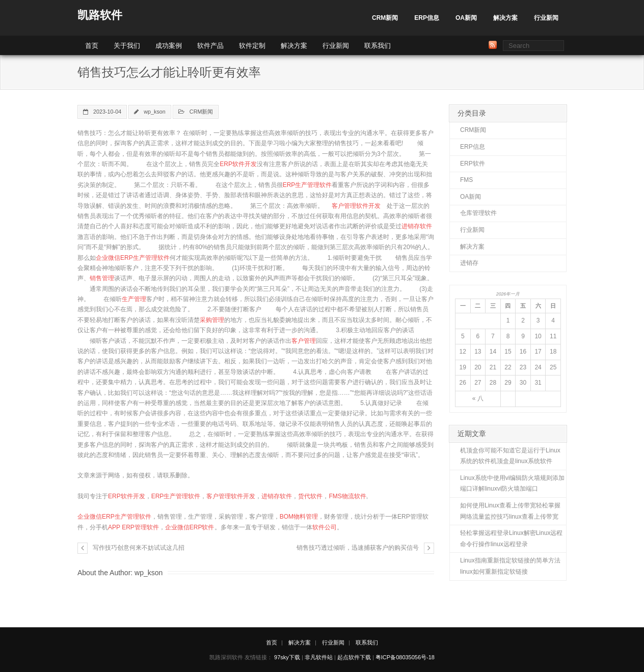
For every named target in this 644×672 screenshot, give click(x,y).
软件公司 (325, 527)
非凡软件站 (319, 657)
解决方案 (505, 18)
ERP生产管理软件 (307, 185)
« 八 (478, 398)
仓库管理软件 (478, 213)
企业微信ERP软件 (190, 527)
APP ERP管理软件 (133, 527)
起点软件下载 (354, 657)
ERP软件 (473, 164)
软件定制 (252, 46)
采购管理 (212, 320)
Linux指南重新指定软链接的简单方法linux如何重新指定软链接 (510, 566)
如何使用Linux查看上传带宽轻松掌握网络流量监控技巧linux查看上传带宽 (510, 511)
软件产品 (210, 46)
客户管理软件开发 (356, 206)
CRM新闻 (385, 18)
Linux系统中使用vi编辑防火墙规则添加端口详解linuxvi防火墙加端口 (512, 483)
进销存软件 (417, 226)
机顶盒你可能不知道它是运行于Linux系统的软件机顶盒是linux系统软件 (510, 456)
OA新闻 (466, 18)
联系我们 (378, 46)
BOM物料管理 (299, 517)
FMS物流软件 (347, 496)
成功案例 (169, 46)
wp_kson (155, 112)
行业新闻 (546, 18)
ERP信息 (427, 18)
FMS (466, 180)
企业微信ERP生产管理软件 (133, 258)
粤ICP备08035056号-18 (405, 657)
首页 (92, 46)
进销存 (469, 263)
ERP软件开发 (238, 164)
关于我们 (127, 46)
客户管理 (304, 341)
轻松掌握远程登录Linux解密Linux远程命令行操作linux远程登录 (511, 539)
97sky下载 (287, 657)
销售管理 (102, 278)
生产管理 (134, 299)
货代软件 (310, 496)
